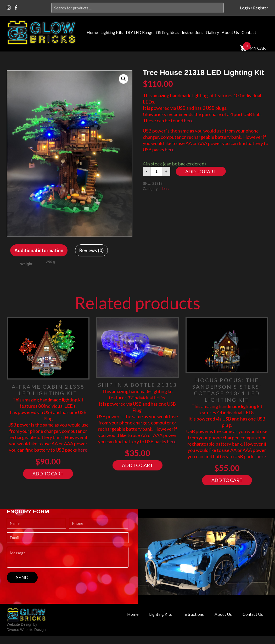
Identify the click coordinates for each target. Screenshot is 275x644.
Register (261, 8)
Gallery (212, 32)
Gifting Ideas (168, 32)
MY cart (259, 48)
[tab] (39, 250)
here (189, 120)
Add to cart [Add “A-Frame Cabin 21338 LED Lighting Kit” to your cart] (48, 474)
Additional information (39, 250)
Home (92, 32)
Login (245, 8)
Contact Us (252, 614)
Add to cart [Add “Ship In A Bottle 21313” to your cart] (137, 465)
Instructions (193, 32)
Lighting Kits (112, 32)
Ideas (164, 189)
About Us (230, 32)
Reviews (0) (91, 250)
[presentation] (47, 594)
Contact (249, 32)
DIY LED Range (140, 32)
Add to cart (201, 171)
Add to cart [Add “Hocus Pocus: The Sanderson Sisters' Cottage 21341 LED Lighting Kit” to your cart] (227, 480)
